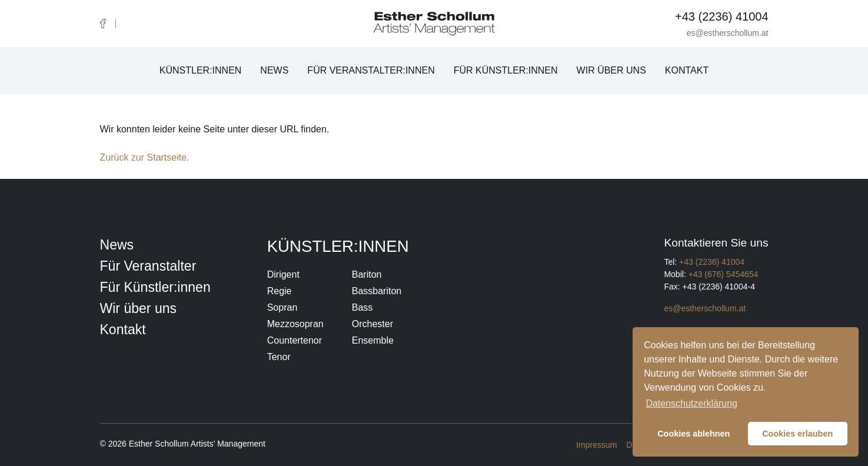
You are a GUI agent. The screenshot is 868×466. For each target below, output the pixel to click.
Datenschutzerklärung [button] (691, 403)
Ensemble (373, 340)
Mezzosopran (295, 324)
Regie (280, 291)
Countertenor (295, 340)
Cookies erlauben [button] (797, 434)
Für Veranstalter (148, 266)
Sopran (282, 307)
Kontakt (687, 70)
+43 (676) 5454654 (724, 274)
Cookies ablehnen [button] (694, 434)
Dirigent (283, 274)
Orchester (373, 324)
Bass (363, 307)
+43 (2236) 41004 (721, 16)
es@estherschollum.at (728, 33)
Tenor (279, 357)
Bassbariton (377, 291)
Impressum (596, 445)
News (274, 70)
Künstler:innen (201, 70)
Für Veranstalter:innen (371, 70)
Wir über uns (611, 70)
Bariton (367, 274)
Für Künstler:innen (506, 70)
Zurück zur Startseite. (145, 157)
